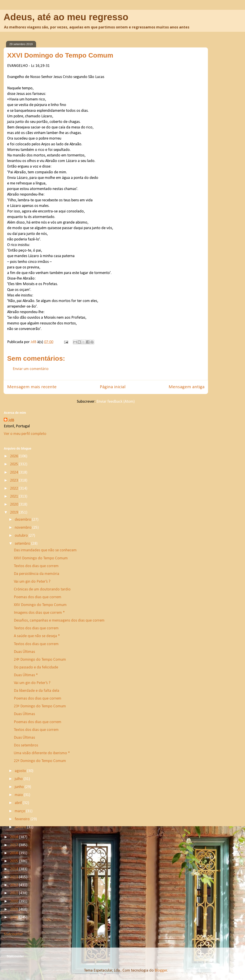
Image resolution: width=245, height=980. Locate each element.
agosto (21, 771)
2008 (14, 917)
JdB (11, 421)
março (20, 811)
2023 (14, 481)
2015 (14, 861)
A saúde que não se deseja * (37, 636)
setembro (23, 544)
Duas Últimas (24, 652)
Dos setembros (26, 745)
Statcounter (13, 934)
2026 (14, 456)
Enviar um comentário (31, 369)
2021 (14, 497)
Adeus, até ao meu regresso (66, 17)
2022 (14, 489)
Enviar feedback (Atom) (116, 402)
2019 (14, 513)
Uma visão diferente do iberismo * (42, 753)
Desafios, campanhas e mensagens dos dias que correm (59, 621)
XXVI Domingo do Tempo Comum (41, 558)
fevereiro (23, 819)
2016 (14, 853)
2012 (14, 885)
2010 (14, 901)
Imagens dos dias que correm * (39, 613)
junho (20, 787)
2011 (14, 893)
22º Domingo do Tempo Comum (40, 761)
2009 (14, 909)
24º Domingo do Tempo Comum (40, 660)
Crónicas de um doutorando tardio (42, 589)
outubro (22, 536)
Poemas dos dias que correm (38, 597)
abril (19, 803)
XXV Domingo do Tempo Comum (40, 605)
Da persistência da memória (37, 574)
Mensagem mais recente (32, 387)
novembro (23, 528)
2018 (14, 837)
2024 (14, 473)
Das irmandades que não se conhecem (45, 550)
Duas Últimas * (26, 675)
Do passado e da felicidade (36, 667)
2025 (14, 464)
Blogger (161, 971)
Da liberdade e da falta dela (37, 691)
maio (19, 795)
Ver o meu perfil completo (25, 434)
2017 (14, 845)
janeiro (21, 827)
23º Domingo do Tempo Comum (40, 706)
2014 (14, 869)
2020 (14, 505)
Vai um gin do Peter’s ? (32, 582)
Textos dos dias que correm (36, 566)
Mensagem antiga (187, 387)
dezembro (23, 520)
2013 (14, 877)
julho (19, 779)
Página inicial (113, 387)
